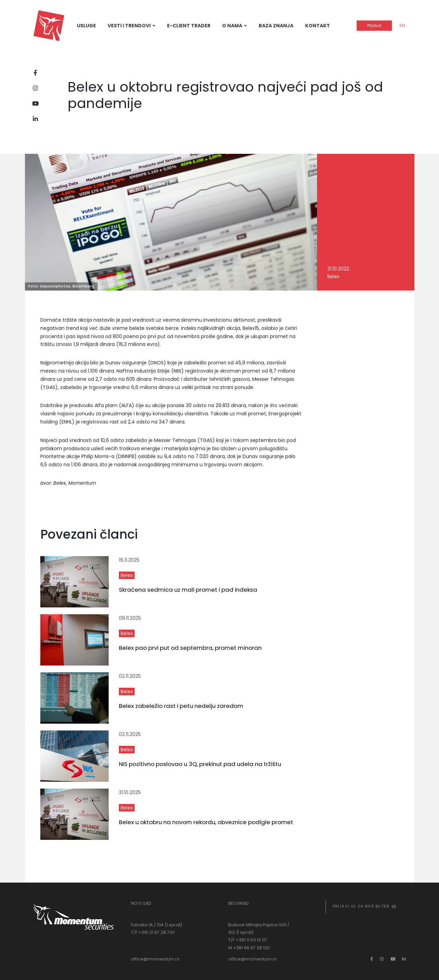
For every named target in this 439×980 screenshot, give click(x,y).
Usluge (86, 26)
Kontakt (318, 26)
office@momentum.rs (155, 959)
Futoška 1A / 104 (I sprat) (156, 925)
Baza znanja (276, 26)
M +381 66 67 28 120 (249, 948)
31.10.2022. (339, 269)
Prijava (374, 25)
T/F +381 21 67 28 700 (153, 932)
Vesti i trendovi (129, 26)
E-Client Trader (189, 26)
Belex (333, 277)
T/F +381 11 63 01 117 (248, 940)
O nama (232, 26)
